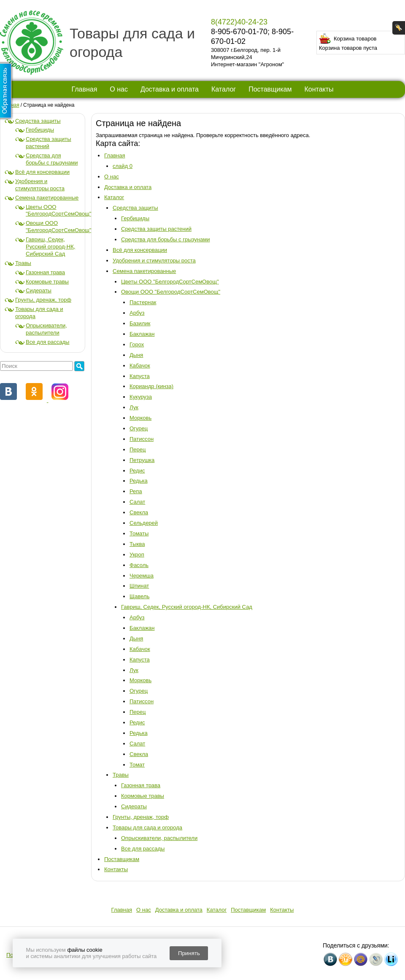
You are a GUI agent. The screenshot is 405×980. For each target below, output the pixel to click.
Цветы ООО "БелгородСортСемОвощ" (58, 211)
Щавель (139, 596)
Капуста (140, 376)
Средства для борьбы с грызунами (52, 159)
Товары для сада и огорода (147, 827)
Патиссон (142, 439)
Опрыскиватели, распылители (46, 329)
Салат (137, 502)
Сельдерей (144, 523)
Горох (137, 344)
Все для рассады (47, 342)
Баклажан (142, 334)
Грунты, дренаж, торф (43, 300)
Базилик (140, 323)
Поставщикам (270, 89)
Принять (189, 953)
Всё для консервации (42, 172)
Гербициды (40, 130)
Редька (139, 481)
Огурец (139, 428)
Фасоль (139, 565)
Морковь (140, 418)
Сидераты (39, 290)
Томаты (139, 533)
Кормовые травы (47, 282)
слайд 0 (123, 166)
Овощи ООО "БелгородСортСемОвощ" (58, 227)
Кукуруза (141, 397)
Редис (137, 471)
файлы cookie (85, 950)
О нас (119, 89)
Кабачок (140, 366)
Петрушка (142, 460)
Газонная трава (45, 272)
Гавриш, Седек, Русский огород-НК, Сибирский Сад (50, 247)
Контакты (319, 89)
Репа (136, 491)
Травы (23, 263)
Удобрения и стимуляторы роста (40, 185)
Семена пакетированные (47, 198)
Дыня (136, 355)
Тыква (137, 544)
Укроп (137, 555)
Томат (137, 765)
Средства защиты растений (49, 143)
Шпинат (139, 586)
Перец (138, 450)
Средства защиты (38, 121)
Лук (134, 407)
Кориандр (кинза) (151, 386)
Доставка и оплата (170, 89)
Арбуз (137, 313)
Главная (84, 89)
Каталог (224, 89)
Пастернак (143, 302)
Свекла (139, 512)
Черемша (142, 576)
